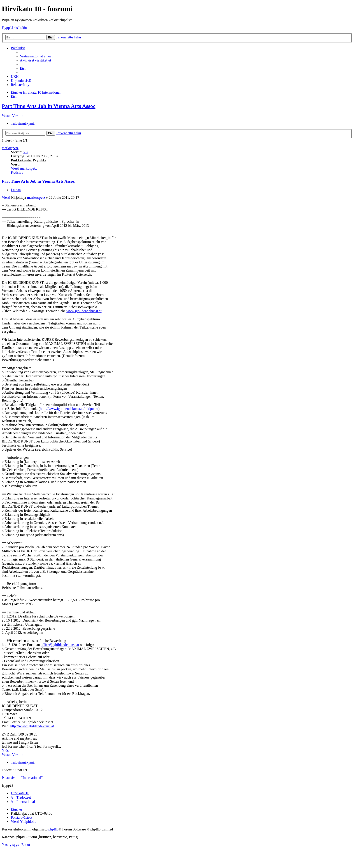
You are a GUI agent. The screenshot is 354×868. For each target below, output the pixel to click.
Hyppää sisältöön (14, 28)
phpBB (53, 829)
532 (26, 152)
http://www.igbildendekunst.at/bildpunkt (69, 409)
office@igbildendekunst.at (60, 645)
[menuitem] (36, 56)
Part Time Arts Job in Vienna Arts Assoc (49, 106)
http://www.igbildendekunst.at (32, 726)
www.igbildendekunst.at (84, 311)
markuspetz (10, 148)
